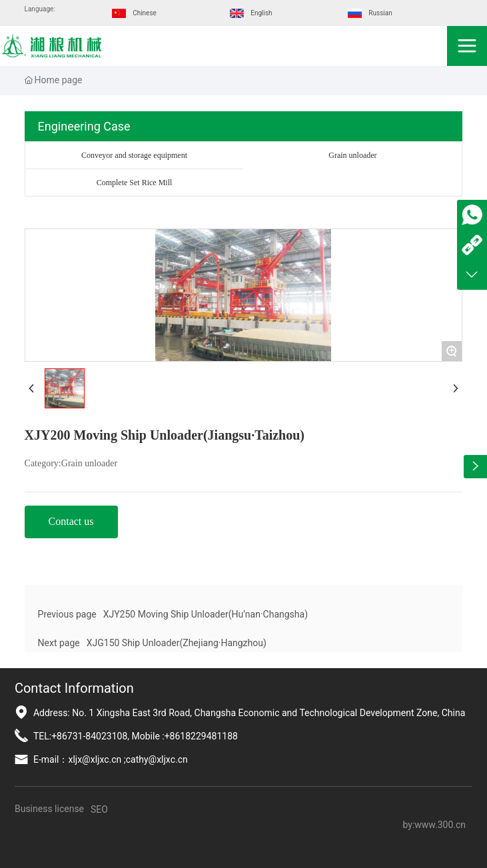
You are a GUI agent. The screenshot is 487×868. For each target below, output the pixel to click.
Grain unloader (352, 155)
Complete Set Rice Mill (135, 183)
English (261, 13)
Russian (380, 13)
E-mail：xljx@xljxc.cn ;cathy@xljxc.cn (111, 759)
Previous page (67, 614)
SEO (99, 809)
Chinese (145, 13)
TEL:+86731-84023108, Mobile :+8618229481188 (136, 736)
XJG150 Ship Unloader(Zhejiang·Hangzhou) (177, 643)
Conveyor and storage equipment (134, 155)
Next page (59, 643)
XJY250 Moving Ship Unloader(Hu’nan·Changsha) (206, 614)
